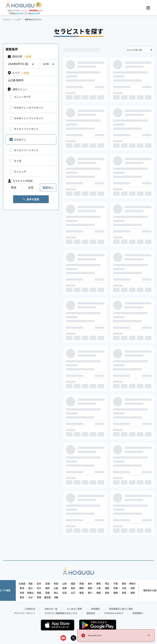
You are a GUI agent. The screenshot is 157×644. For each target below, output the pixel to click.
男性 (14, 187)
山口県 (18, 20)
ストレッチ (20, 171)
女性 (31, 187)
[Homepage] (24, 7)
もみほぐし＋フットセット (29, 118)
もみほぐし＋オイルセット (29, 107)
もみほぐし (20, 139)
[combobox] (139, 50)
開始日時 (19, 56)
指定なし (48, 187)
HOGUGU (7, 20)
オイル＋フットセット (26, 129)
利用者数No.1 (35, 10)
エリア (18, 73)
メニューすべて (22, 97)
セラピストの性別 (20, 181)
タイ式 (18, 161)
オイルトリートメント (26, 150)
